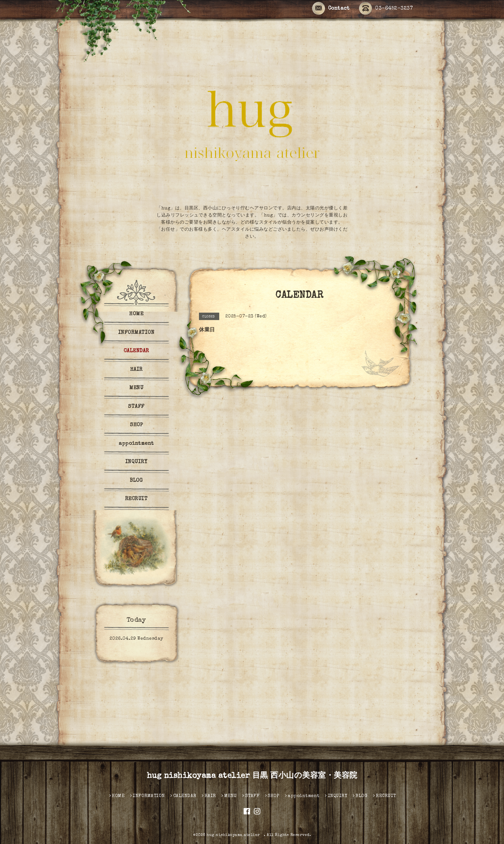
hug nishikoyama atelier (235, 835)
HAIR (136, 370)
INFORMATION (136, 333)
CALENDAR (136, 351)
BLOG (136, 481)
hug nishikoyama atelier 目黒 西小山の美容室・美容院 (252, 776)
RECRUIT (136, 499)
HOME (136, 314)
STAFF (136, 407)
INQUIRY (136, 462)
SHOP (136, 425)
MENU (136, 388)
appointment (136, 444)
